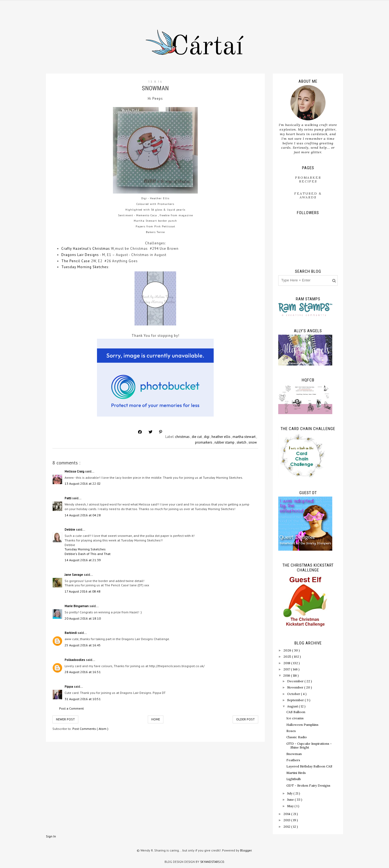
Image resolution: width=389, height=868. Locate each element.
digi (207, 437)
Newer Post (65, 719)
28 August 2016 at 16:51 (83, 672)
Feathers (293, 760)
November (296, 687)
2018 (287, 663)
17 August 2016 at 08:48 (83, 591)
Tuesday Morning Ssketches (85, 549)
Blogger (246, 850)
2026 (288, 650)
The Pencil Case (76, 261)
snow (253, 442)
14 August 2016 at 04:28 (83, 515)
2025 (288, 656)
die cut (197, 437)
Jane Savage (74, 575)
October (294, 694)
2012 (287, 827)
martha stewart (244, 437)
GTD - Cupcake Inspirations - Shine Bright (309, 745)
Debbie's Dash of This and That (88, 554)
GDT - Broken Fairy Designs (308, 785)
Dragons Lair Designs (80, 255)
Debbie (70, 529)
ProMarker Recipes (308, 179)
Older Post (245, 719)
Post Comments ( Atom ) (90, 729)
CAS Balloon (296, 712)
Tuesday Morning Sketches (85, 267)
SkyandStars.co (212, 862)
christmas (183, 437)
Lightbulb (294, 779)
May (291, 806)
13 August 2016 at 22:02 (83, 483)
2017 (287, 669)
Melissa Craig (75, 471)
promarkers (204, 442)
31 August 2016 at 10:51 (83, 699)
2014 (287, 814)
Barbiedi (71, 633)
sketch (242, 442)
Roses (291, 731)
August (293, 706)
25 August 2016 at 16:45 (83, 645)
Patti (68, 498)
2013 (287, 820)
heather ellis (221, 437)
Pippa (69, 686)
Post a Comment (71, 708)
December (296, 681)
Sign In (51, 836)
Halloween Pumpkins (302, 725)
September (296, 700)
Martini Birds (296, 773)
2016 (287, 675)
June (291, 799)
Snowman (294, 754)
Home (156, 719)
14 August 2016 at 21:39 (83, 560)
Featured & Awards (308, 195)
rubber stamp (225, 442)
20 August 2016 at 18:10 (83, 618)
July (290, 793)
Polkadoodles (75, 660)
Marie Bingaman (77, 606)
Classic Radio (297, 737)
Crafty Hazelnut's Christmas (86, 249)
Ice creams (295, 718)
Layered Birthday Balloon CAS (309, 766)
